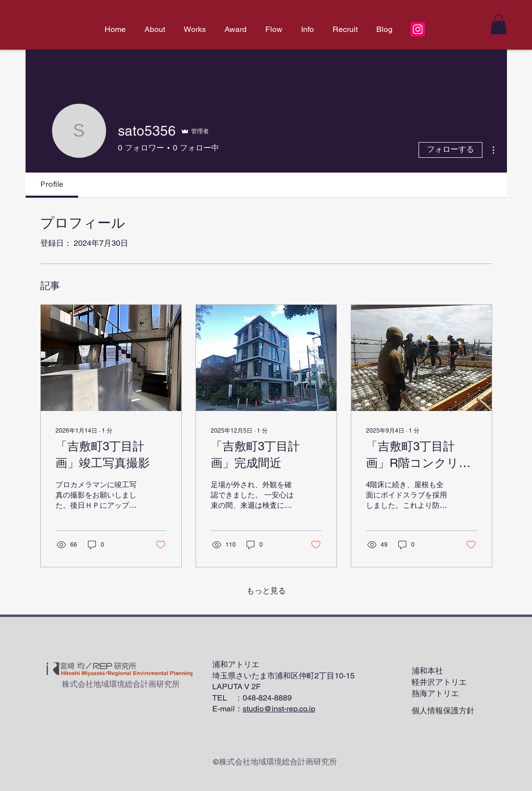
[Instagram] (418, 29)
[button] (499, 24)
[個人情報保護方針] (443, 711)
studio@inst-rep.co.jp (279, 709)
